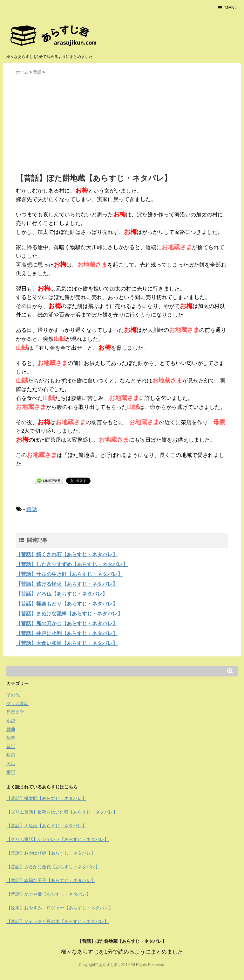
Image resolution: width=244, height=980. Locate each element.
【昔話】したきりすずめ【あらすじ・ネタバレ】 (72, 564)
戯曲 (11, 729)
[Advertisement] (122, 124)
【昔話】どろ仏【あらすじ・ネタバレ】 (62, 594)
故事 (11, 738)
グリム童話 (17, 703)
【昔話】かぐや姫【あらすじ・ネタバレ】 (49, 894)
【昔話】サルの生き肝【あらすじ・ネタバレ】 (69, 574)
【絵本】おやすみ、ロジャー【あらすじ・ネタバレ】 (60, 908)
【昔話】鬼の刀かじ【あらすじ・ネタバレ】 (67, 623)
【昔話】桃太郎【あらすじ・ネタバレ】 (46, 798)
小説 (11, 721)
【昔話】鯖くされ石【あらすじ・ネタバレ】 (67, 554)
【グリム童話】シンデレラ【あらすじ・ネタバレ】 (58, 839)
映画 (11, 755)
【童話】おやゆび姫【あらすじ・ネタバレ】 (51, 853)
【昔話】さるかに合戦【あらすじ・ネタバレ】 (53, 867)
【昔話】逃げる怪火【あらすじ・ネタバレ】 (67, 584)
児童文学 (15, 712)
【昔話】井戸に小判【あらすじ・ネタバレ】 (67, 633)
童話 (11, 772)
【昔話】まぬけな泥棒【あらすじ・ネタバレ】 (69, 614)
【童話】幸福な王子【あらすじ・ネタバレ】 (51, 880)
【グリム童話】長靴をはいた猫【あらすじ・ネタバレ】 (62, 812)
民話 (11, 764)
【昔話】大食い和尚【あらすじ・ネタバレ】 (67, 643)
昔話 (32, 509)
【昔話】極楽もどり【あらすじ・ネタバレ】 (67, 604)
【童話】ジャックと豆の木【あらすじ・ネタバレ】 (58, 921)
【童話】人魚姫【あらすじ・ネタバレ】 (46, 826)
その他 (13, 695)
